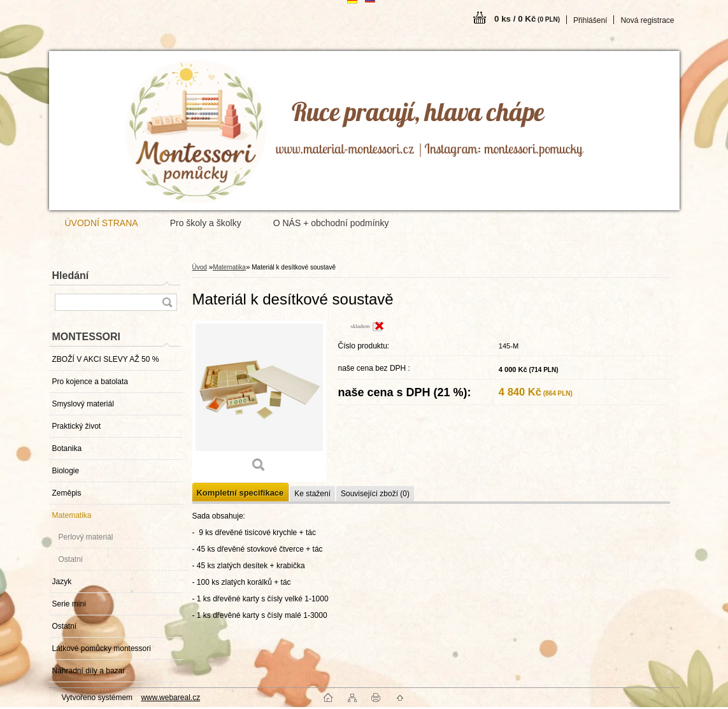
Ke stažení (312, 494)
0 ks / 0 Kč (527, 19)
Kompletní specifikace (240, 493)
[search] (167, 302)
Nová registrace (647, 20)
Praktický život (77, 426)
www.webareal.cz (170, 698)
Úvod (200, 267)
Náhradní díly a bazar (89, 671)
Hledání (71, 276)
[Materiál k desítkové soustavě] (259, 401)
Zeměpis (67, 493)
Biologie (66, 471)
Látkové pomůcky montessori (102, 648)
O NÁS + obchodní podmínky (331, 223)
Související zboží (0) (375, 494)
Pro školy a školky (206, 223)
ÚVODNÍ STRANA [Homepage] (102, 223)
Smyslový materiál (83, 404)
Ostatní (71, 559)
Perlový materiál (86, 537)
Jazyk (62, 582)
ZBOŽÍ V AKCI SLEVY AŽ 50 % (106, 359)
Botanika (67, 448)
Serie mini (69, 604)
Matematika (72, 515)
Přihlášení (590, 20)
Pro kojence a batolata (90, 382)
